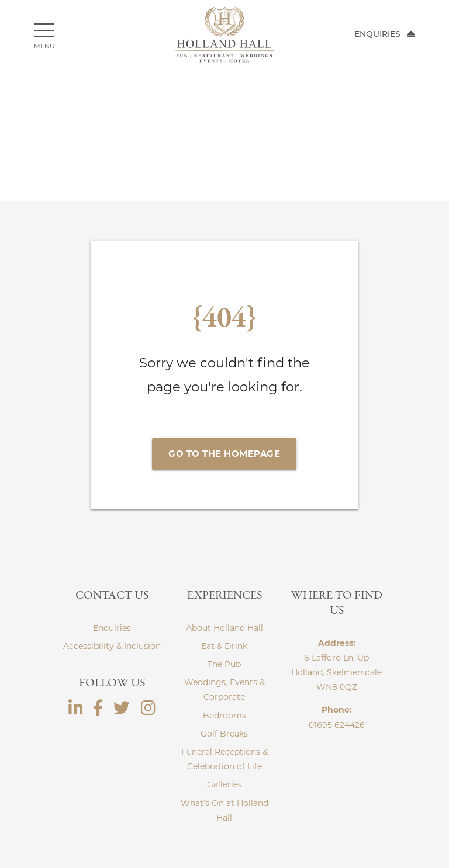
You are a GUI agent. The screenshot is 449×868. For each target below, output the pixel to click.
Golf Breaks (224, 734)
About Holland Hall (224, 628)
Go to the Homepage (224, 454)
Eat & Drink (224, 646)
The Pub (224, 664)
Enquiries (385, 34)
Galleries (224, 784)
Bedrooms (224, 716)
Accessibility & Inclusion (112, 646)
